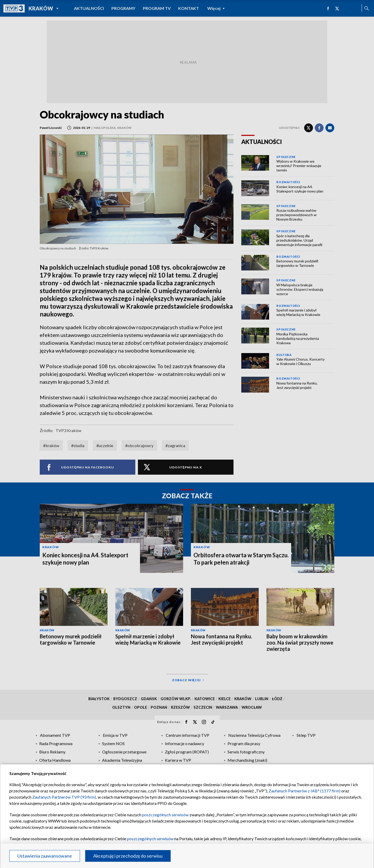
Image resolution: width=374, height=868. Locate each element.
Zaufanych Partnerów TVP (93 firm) (64, 797)
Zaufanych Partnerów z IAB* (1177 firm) (305, 791)
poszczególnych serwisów (165, 815)
